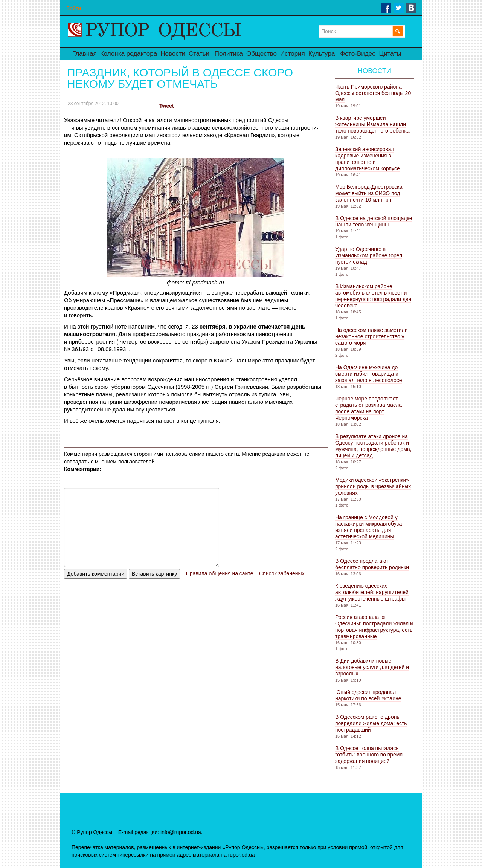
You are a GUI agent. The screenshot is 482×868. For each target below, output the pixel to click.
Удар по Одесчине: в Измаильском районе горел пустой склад (369, 255)
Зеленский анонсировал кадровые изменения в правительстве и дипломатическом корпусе (368, 159)
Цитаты (390, 54)
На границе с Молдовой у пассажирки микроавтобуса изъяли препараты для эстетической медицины (368, 527)
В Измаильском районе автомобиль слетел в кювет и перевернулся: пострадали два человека (373, 296)
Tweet (167, 106)
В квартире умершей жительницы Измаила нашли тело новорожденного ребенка (372, 124)
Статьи (199, 54)
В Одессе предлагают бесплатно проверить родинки (372, 564)
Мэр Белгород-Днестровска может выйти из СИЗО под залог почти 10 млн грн (369, 193)
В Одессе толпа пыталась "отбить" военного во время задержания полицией (369, 755)
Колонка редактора (129, 54)
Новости (173, 54)
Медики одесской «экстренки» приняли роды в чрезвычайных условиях (373, 486)
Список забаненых (282, 573)
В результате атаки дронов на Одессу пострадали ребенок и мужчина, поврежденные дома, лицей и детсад (373, 446)
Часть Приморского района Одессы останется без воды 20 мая (373, 93)
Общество (262, 54)
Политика (229, 54)
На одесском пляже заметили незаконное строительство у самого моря (371, 336)
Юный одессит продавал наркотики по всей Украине (368, 695)
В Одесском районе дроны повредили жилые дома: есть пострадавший (371, 723)
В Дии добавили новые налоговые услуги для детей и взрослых (372, 667)
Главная (85, 54)
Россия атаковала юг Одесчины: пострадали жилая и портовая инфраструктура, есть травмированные (374, 627)
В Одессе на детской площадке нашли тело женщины (374, 221)
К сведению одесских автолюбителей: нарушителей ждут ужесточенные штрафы (372, 592)
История (293, 54)
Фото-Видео (358, 54)
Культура (322, 54)
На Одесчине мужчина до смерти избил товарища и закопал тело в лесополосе (368, 374)
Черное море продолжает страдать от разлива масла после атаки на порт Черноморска (368, 408)
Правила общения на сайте (220, 573)
